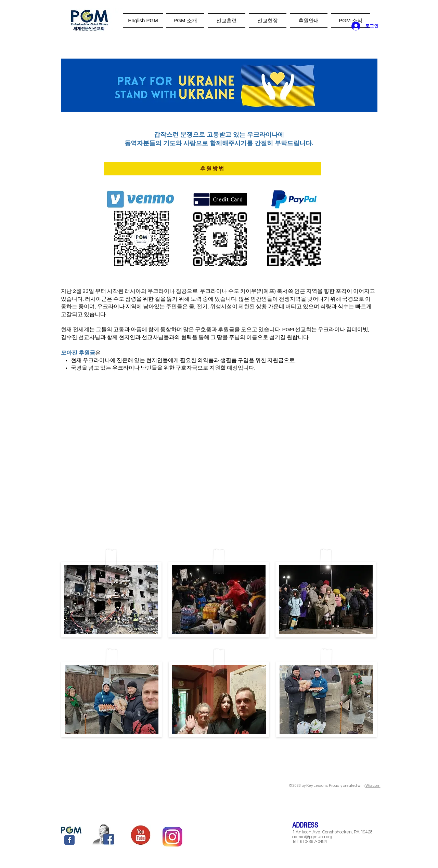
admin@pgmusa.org (312, 837)
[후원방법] (212, 169)
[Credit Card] (228, 199)
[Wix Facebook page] (69, 840)
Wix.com (373, 786)
